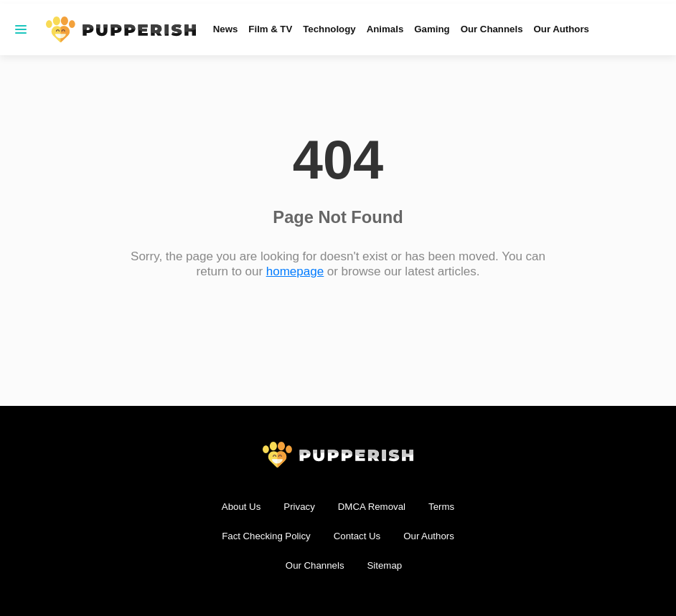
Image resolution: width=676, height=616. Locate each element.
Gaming (432, 29)
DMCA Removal (372, 507)
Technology (329, 29)
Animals (385, 29)
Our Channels (492, 29)
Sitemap (385, 565)
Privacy (299, 507)
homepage (295, 271)
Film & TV (270, 29)
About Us (241, 507)
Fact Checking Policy (266, 536)
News (226, 29)
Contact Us (357, 536)
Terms (441, 507)
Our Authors (562, 29)
